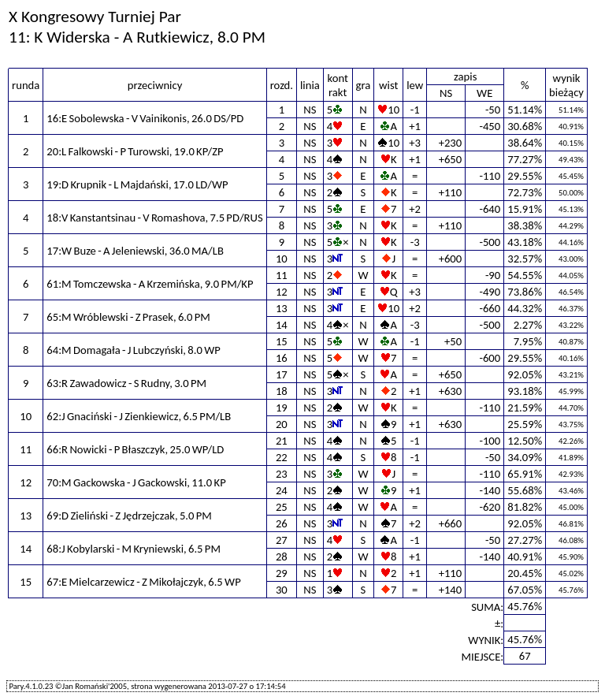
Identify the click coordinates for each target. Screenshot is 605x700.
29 (282, 573)
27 (282, 540)
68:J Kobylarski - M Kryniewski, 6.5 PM (134, 549)
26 (282, 523)
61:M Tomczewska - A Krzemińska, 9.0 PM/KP (150, 284)
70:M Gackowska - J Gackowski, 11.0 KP (136, 482)
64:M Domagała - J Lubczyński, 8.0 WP (133, 350)
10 (282, 259)
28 (282, 557)
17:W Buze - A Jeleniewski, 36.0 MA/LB (135, 251)
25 (282, 507)
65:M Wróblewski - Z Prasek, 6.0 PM (128, 317)
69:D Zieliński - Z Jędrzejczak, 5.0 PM (129, 516)
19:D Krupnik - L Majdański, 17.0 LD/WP (137, 184)
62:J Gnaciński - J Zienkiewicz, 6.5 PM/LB (139, 416)
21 (282, 441)
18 (282, 391)
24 (282, 490)
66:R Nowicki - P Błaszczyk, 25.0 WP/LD (135, 449)
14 (282, 325)
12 (282, 292)
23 (282, 474)
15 (282, 341)
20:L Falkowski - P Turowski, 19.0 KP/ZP (135, 151)
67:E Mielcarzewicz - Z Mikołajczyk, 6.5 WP (143, 582)
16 (282, 358)
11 (282, 275)
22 (282, 457)
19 (282, 408)
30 (282, 590)
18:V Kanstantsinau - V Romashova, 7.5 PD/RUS (154, 218)
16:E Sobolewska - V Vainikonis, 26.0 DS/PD (145, 118)
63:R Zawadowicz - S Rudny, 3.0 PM (126, 383)
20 (282, 424)
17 (282, 374)
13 (282, 308)
